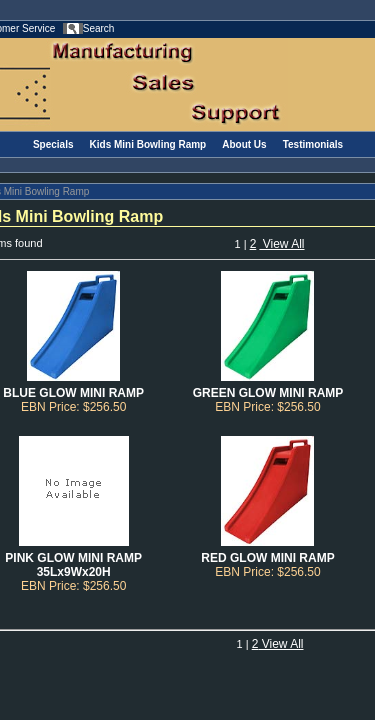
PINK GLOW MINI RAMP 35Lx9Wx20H (73, 565)
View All (281, 244)
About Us (244, 144)
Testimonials (313, 144)
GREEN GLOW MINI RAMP (268, 393)
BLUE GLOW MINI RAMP (73, 393)
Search (99, 28)
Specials (53, 144)
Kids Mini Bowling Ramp (148, 144)
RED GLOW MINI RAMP (267, 558)
